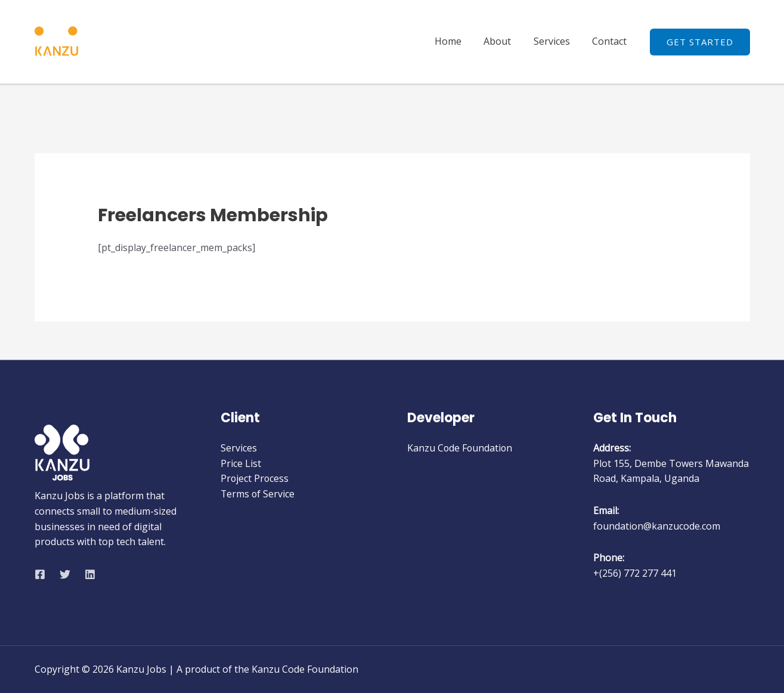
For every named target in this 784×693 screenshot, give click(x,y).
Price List (241, 463)
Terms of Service (258, 494)
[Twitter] (65, 574)
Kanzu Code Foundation (461, 448)
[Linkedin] (90, 574)
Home (459, 41)
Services (557, 41)
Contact (611, 41)
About (506, 41)
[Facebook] (40, 574)
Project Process (255, 478)
